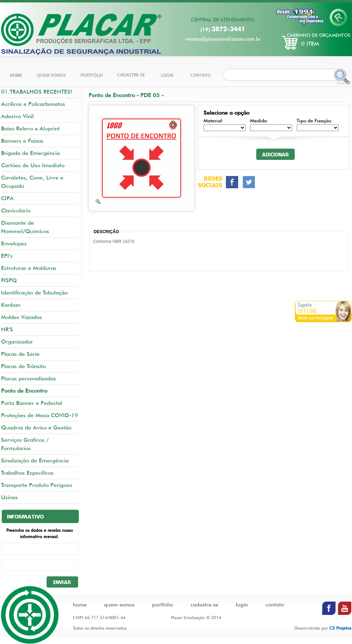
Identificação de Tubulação (34, 293)
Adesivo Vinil (17, 116)
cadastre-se (204, 605)
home (80, 605)
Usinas (9, 497)
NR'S (7, 329)
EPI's (7, 256)
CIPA (7, 198)
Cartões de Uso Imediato (33, 165)
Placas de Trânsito (23, 366)
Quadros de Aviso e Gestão (36, 428)
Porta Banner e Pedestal (32, 403)
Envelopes (14, 243)
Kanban (11, 305)
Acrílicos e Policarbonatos (33, 104)
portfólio (163, 605)
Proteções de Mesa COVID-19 (40, 415)
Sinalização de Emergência (35, 460)
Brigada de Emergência (30, 153)
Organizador (17, 342)
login (242, 605)
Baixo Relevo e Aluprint (30, 128)
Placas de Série (20, 354)
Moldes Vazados (22, 317)
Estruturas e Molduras (29, 268)
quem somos (119, 605)
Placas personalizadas (29, 378)
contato (275, 605)
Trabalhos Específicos (27, 473)
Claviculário (16, 211)
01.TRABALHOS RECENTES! (37, 92)
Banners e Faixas (22, 141)
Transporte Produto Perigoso (37, 485)
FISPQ (9, 280)
